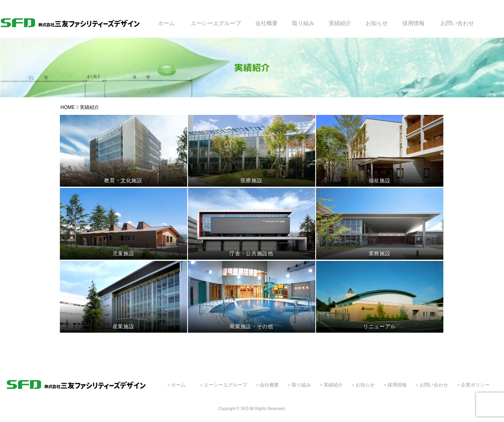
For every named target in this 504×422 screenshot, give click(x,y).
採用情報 (413, 23)
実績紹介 (340, 23)
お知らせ (377, 23)
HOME (68, 107)
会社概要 (267, 23)
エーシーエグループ (216, 23)
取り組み (303, 23)
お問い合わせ (457, 23)
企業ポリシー (475, 385)
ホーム (166, 23)
